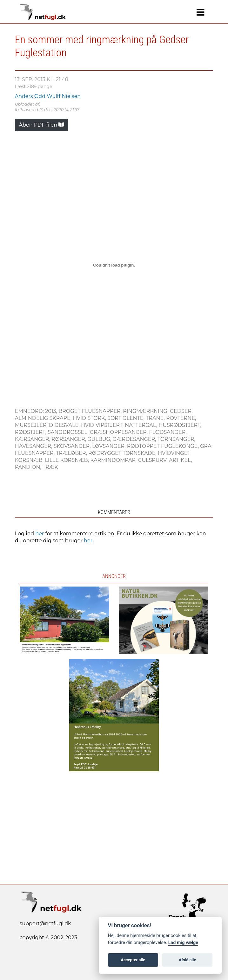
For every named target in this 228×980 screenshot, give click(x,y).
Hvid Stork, (90, 418)
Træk (50, 467)
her (40, 534)
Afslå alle (188, 960)
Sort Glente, (127, 418)
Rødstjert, (31, 432)
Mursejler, (32, 425)
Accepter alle (133, 960)
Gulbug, (100, 439)
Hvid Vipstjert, (103, 425)
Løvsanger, (110, 446)
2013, (52, 411)
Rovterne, (181, 418)
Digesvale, (65, 425)
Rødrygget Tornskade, (123, 453)
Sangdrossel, (69, 432)
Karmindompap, (114, 460)
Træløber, (72, 453)
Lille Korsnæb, (67, 460)
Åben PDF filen (42, 125)
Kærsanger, (33, 439)
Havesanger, (34, 446)
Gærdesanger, (135, 439)
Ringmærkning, (146, 411)
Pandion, (29, 467)
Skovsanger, (73, 446)
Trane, (156, 418)
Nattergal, (142, 425)
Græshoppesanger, (120, 432)
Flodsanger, (168, 432)
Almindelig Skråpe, (44, 418)
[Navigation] (201, 12)
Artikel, (180, 460)
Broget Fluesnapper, (91, 411)
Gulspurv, (153, 460)
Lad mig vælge (183, 943)
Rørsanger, (69, 439)
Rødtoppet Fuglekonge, (164, 446)
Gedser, (181, 411)
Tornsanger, (176, 439)
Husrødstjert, (180, 425)
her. (89, 541)
